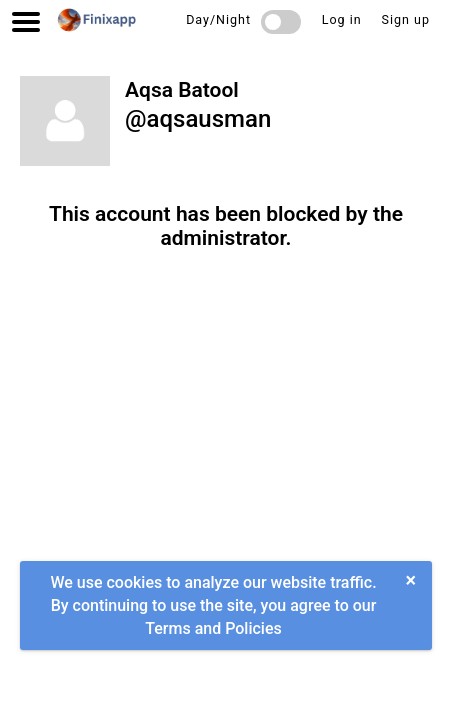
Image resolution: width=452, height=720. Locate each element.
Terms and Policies (213, 628)
